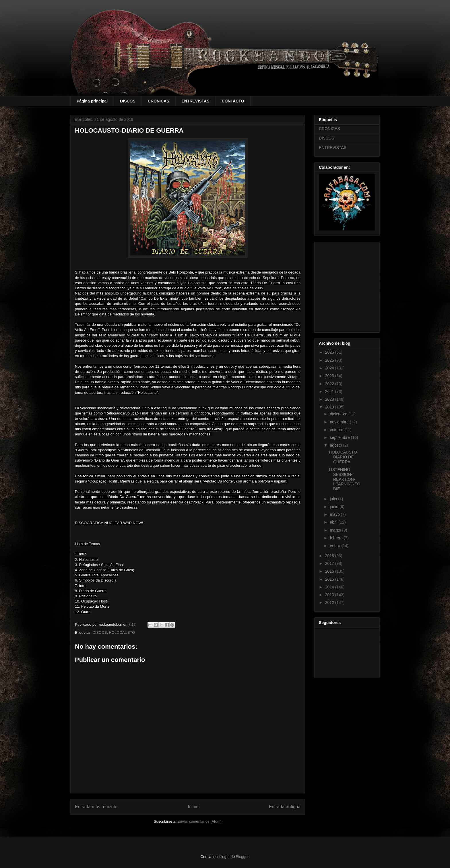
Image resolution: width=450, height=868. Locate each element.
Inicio (193, 807)
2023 (330, 376)
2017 (330, 563)
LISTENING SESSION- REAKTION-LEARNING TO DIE (345, 479)
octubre (337, 430)
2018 (330, 556)
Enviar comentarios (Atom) (199, 821)
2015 (330, 579)
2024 (330, 368)
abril (334, 522)
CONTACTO (233, 101)
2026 (330, 352)
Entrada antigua (285, 807)
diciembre (339, 414)
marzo (336, 530)
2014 (330, 587)
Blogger (242, 857)
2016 (330, 571)
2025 (330, 360)
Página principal (92, 101)
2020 (330, 399)
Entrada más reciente (96, 807)
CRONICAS (159, 101)
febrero (337, 538)
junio (334, 507)
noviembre (340, 422)
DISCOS (128, 101)
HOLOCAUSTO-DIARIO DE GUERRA (344, 457)
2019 (330, 407)
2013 (330, 595)
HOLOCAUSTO (122, 632)
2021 (330, 392)
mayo (335, 514)
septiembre (340, 437)
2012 (330, 602)
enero (335, 546)
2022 (330, 384)
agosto (336, 445)
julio (334, 499)
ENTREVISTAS (196, 101)
